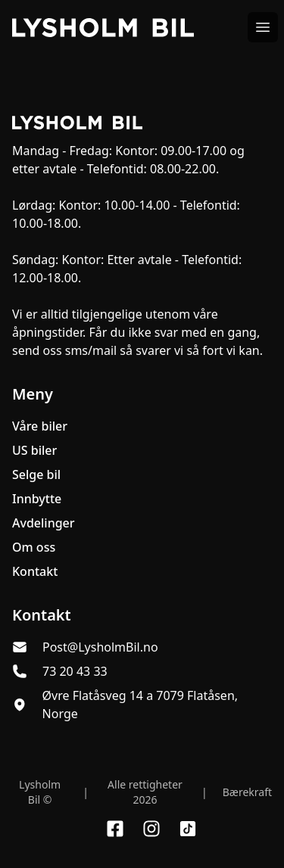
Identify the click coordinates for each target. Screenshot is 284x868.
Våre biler (40, 426)
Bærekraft (247, 792)
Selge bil (36, 474)
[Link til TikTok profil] (188, 829)
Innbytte (37, 499)
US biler (34, 450)
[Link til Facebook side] (115, 829)
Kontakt (35, 571)
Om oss (34, 547)
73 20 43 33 (75, 671)
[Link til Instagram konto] (151, 829)
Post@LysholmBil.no (100, 647)
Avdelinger (44, 523)
